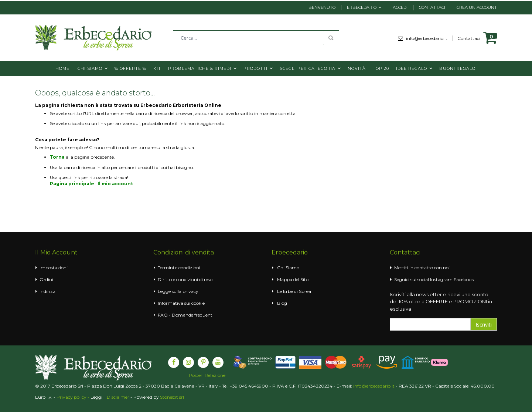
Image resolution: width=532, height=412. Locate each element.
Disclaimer (118, 397)
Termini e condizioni (179, 268)
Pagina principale (72, 184)
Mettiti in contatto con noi (422, 268)
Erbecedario (362, 7)
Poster (196, 375)
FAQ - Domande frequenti (186, 315)
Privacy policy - (74, 397)
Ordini (46, 279)
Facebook (464, 279)
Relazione (215, 375)
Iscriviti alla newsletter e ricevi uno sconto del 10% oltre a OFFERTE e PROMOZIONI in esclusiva (441, 302)
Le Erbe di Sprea (294, 291)
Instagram (441, 279)
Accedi (400, 7)
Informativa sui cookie (181, 303)
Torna (57, 157)
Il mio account (115, 184)
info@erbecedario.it (429, 38)
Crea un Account (477, 7)
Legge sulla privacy (178, 291)
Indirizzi (48, 291)
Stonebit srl (172, 397)
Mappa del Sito (293, 279)
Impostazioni (54, 268)
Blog (282, 303)
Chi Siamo (288, 268)
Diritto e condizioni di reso (185, 279)
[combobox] (256, 38)
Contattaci (432, 7)
